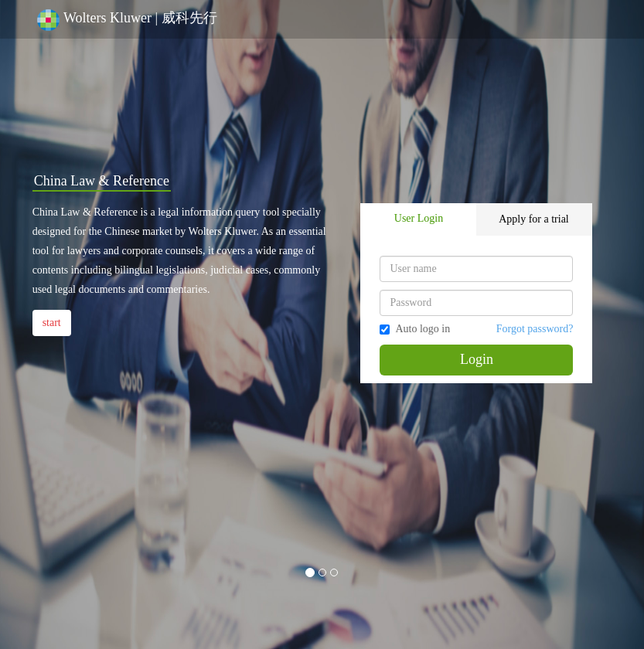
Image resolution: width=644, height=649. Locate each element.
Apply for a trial (534, 219)
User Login (419, 218)
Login (477, 359)
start (52, 323)
